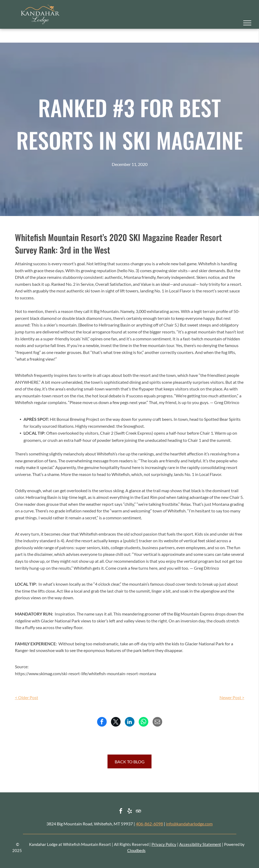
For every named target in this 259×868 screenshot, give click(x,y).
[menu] (247, 23)
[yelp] (130, 812)
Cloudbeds (136, 850)
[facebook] (121, 812)
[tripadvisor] (138, 812)
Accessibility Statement (200, 844)
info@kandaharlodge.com (189, 824)
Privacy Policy (164, 844)
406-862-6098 (149, 824)
